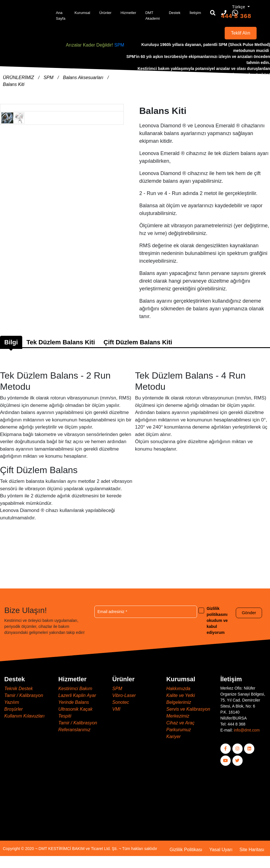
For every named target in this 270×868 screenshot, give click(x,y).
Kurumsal (82, 13)
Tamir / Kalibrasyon (24, 695)
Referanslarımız (74, 730)
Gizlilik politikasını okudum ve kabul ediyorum (217, 620)
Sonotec (121, 702)
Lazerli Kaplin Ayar (77, 695)
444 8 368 (236, 16)
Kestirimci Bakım (75, 689)
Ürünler (105, 13)
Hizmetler (128, 13)
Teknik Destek (19, 689)
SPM (119, 45)
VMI (116, 709)
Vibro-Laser (124, 695)
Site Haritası (252, 850)
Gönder (249, 613)
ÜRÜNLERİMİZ (19, 78)
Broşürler (14, 709)
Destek (174, 13)
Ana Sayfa (61, 16)
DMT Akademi (153, 16)
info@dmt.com (247, 730)
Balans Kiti (14, 84)
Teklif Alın (241, 33)
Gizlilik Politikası (186, 850)
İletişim (195, 13)
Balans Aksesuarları (84, 78)
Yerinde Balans (74, 702)
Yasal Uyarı (221, 850)
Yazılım (12, 702)
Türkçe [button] (239, 7)
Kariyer (173, 737)
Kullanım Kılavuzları (24, 716)
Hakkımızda (178, 689)
